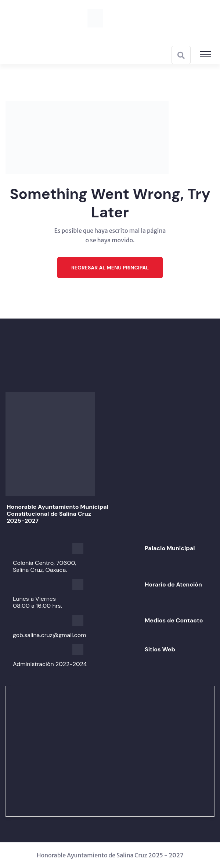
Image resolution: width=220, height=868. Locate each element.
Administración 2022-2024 (50, 664)
